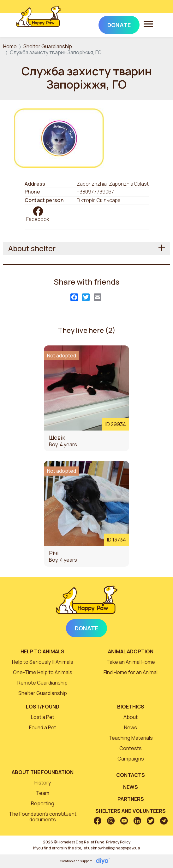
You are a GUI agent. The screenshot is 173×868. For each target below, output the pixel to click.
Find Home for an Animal (131, 672)
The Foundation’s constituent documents (43, 817)
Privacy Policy (118, 842)
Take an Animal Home (131, 662)
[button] (59, 137)
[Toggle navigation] (148, 24)
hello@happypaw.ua (122, 848)
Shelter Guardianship (48, 46)
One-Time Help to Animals (43, 672)
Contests (131, 748)
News (131, 727)
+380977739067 (95, 192)
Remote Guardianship (42, 683)
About (131, 717)
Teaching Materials (131, 738)
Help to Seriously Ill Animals (43, 662)
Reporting (43, 803)
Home (10, 46)
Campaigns (131, 759)
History (43, 783)
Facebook (38, 219)
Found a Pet (43, 727)
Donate (86, 628)
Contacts (131, 775)
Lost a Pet (43, 717)
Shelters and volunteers (131, 811)
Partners (131, 799)
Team (43, 793)
